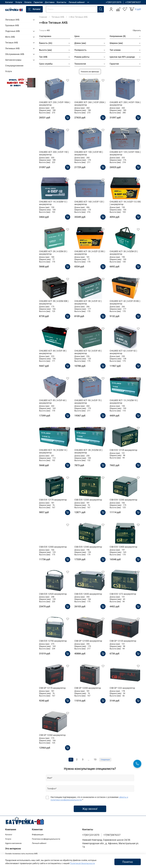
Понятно (128, 862)
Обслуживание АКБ (15, 54)
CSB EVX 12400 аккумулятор (124, 547)
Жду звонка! (90, 809)
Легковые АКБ (12, 20)
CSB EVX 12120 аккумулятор (124, 450)
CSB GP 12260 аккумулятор (52, 735)
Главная (43, 17)
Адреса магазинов (13, 843)
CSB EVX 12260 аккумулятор (124, 500)
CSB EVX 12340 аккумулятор (88, 547)
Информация (38, 835)
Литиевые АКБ (12, 48)
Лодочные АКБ (12, 31)
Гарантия (38, 2)
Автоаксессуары (13, 60)
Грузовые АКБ (12, 25)
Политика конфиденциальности (46, 839)
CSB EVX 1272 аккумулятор (123, 594)
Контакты (61, 2)
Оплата (28, 2)
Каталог (9, 2)
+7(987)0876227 (133, 2)
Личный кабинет (77, 2)
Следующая (105, 760)
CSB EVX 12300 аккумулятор (53, 547)
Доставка (50, 2)
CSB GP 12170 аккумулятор (52, 688)
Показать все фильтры (90, 72)
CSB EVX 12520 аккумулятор (53, 594)
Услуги (19, 2)
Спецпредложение (14, 66)
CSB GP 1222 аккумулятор (122, 688)
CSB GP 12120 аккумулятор (123, 641)
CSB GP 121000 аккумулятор (88, 641)
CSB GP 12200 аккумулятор (88, 688)
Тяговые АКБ (58, 17)
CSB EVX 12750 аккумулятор (53, 641)
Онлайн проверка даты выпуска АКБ (21, 854)
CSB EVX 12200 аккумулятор (88, 500)
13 (95, 759)
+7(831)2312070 (114, 2)
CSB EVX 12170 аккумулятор (53, 500)
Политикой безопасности (82, 863)
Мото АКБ (10, 37)
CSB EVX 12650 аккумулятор (88, 594)
